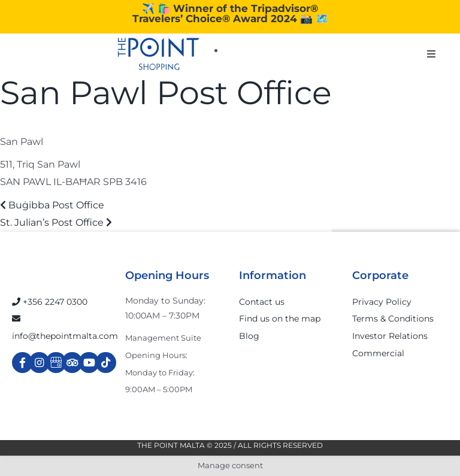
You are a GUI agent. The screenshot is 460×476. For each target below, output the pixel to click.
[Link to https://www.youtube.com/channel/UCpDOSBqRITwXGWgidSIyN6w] (89, 363)
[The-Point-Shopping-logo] (159, 54)
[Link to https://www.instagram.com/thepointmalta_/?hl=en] (39, 363)
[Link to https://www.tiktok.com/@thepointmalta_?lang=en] (106, 363)
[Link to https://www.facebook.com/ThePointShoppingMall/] (22, 363)
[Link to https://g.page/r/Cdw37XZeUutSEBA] (56, 363)
